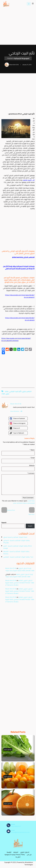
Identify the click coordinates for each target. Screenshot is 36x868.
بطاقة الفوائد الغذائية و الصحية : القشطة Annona (16, 553)
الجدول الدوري (25, 852)
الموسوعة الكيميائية (22, 58)
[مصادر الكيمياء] (6, 4)
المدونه (16, 852)
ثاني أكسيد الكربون (29, 180)
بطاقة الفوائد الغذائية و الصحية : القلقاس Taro (18, 557)
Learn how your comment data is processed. (24, 502)
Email (32, 458)
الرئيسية (9, 852)
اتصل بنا (18, 857)
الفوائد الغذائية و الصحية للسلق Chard (15, 537)
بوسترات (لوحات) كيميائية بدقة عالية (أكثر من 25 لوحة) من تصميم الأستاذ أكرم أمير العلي (19, 267)
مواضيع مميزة (8, 749)
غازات (3, 394)
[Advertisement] (18, 26)
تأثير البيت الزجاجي (15, 391)
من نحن (29, 855)
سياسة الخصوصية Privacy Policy (15, 855)
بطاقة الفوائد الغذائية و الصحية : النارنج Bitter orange (18, 547)
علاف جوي (7, 393)
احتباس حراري (27, 391)
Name (32, 450)
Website (32, 465)
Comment (31, 473)
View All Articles (16, 411)
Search (4, 523)
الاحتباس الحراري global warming (23, 257)
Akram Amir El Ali (11, 568)
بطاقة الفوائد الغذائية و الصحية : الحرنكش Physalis (17, 542)
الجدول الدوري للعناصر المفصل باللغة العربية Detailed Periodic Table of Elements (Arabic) (20, 583)
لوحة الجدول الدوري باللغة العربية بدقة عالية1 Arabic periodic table (20, 569)
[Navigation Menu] (29, 4)
